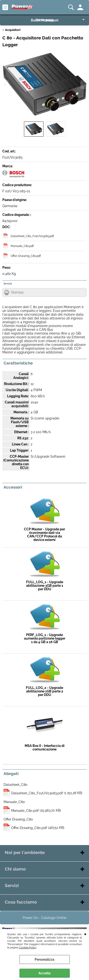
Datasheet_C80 (16, 785)
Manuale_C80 (14, 802)
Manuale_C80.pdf (22, 246)
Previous (5, 85)
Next (84, 85)
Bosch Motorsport (45, 20)
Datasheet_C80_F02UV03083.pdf (32, 236)
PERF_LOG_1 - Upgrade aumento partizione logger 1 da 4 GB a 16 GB (45, 639)
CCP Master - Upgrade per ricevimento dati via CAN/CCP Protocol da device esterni (44, 535)
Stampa (17, 292)
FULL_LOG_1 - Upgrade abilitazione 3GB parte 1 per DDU (45, 586)
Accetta (44, 973)
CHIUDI (85, 934)
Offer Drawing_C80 (18, 819)
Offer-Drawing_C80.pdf (26, 256)
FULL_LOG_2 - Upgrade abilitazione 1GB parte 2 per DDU (44, 691)
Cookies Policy (28, 947)
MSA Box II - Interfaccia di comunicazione (45, 748)
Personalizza (44, 959)
